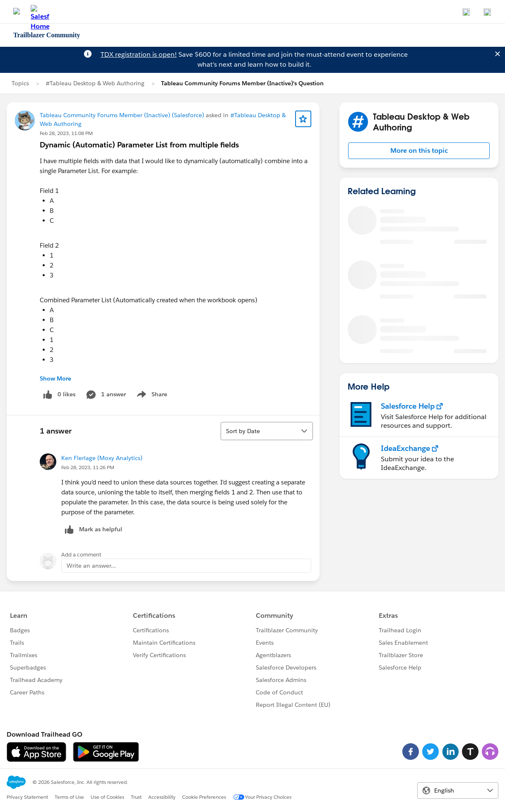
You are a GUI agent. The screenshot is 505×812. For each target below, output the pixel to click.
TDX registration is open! (139, 54)
